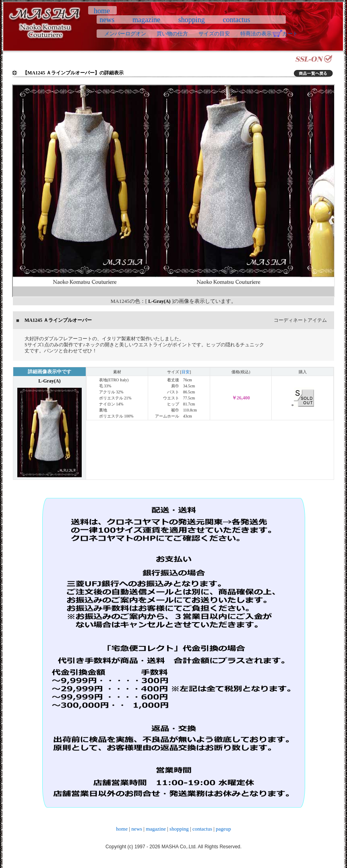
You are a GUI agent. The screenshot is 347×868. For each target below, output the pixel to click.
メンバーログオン (125, 34)
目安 (186, 372)
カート (290, 34)
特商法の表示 (256, 34)
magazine (147, 20)
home (102, 11)
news (107, 20)
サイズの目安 (214, 34)
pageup (223, 829)
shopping (191, 20)
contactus (236, 20)
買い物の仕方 (172, 34)
